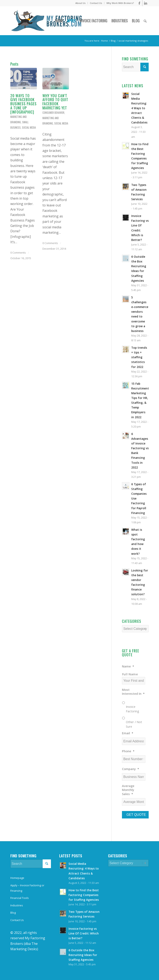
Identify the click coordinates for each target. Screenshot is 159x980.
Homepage (17, 878)
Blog (13, 913)
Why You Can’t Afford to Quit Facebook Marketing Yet (55, 102)
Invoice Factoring (132, 709)
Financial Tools (20, 898)
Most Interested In (133, 692)
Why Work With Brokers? (120, 3)
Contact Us (96, 3)
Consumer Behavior (53, 113)
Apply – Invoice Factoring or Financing (27, 888)
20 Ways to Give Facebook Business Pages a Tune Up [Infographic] (23, 104)
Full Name (130, 674)
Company (130, 769)
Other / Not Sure (134, 724)
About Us (80, 3)
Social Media (29, 128)
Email (128, 733)
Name (128, 666)
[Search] (145, 21)
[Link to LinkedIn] (146, 3)
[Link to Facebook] (139, 3)
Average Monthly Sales (128, 790)
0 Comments (18, 253)
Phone (128, 751)
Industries (17, 905)
